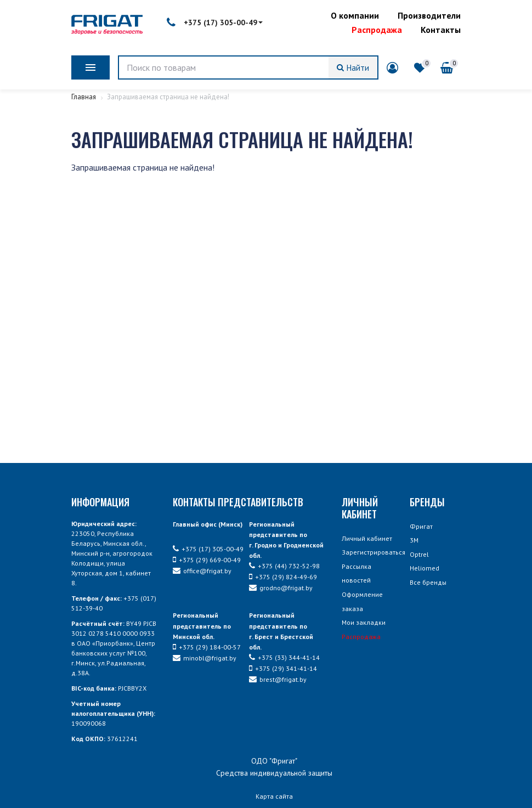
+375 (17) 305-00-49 (215, 22)
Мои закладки (364, 622)
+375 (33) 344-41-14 (284, 657)
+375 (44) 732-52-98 (284, 566)
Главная (84, 97)
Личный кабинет (367, 538)
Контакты (441, 30)
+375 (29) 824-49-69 (283, 577)
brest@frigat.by (278, 679)
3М (414, 540)
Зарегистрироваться (373, 552)
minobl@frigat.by (205, 658)
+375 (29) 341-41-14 (283, 668)
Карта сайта (274, 796)
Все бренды (428, 582)
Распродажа (377, 30)
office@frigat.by (202, 571)
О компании (355, 15)
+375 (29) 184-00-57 (207, 647)
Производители (429, 15)
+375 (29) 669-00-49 (207, 560)
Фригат (421, 526)
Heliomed (425, 568)
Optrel (419, 554)
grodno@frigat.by (281, 588)
